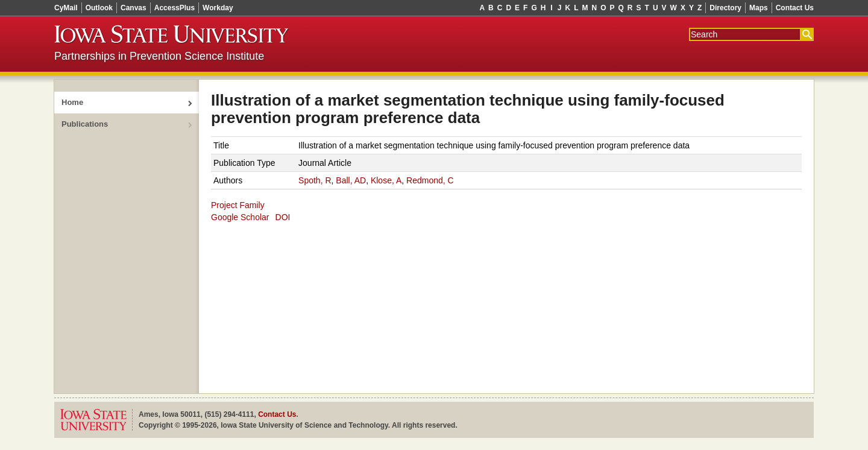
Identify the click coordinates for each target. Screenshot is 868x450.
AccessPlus (175, 8)
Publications (85, 124)
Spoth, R (315, 180)
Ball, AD (351, 180)
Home (72, 102)
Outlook (99, 8)
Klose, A (386, 180)
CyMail (66, 8)
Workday (218, 8)
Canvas (134, 8)
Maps (759, 8)
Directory (725, 8)
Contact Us (795, 8)
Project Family (238, 205)
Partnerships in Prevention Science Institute (159, 56)
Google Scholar (240, 217)
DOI (283, 217)
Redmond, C (430, 180)
